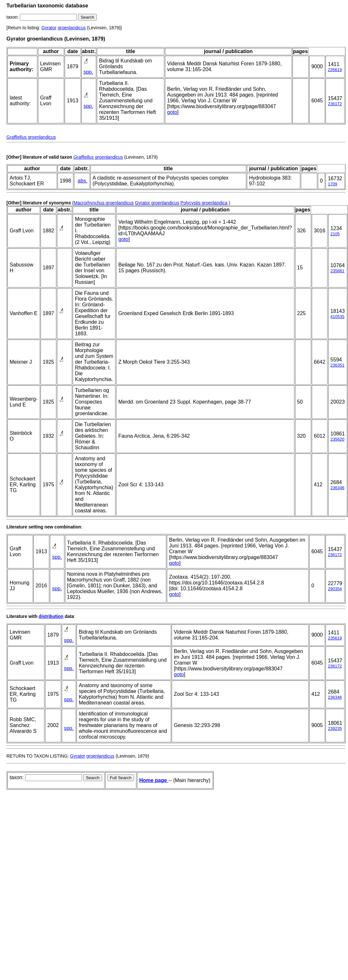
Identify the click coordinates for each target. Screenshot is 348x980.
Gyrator (49, 28)
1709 (332, 184)
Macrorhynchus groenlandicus (104, 203)
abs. (83, 181)
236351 (337, 365)
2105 (335, 234)
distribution (51, 616)
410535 (337, 317)
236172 (335, 104)
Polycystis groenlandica (204, 203)
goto (172, 112)
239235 (335, 728)
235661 (337, 271)
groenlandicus (72, 28)
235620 (337, 439)
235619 (335, 70)
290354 (335, 589)
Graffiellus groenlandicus (31, 137)
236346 (337, 488)
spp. (88, 72)
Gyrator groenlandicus (157, 203)
